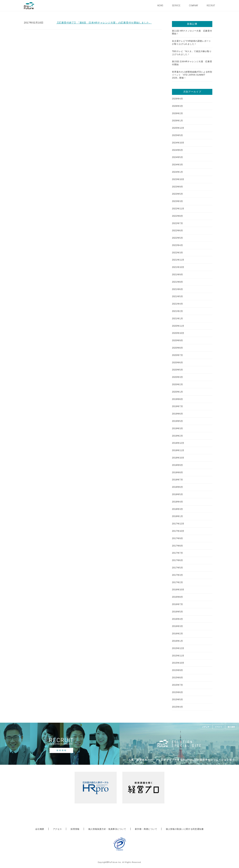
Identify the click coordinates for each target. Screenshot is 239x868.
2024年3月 (177, 165)
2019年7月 (177, 406)
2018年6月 (177, 487)
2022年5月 (177, 238)
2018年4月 (177, 502)
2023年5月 (177, 194)
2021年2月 (177, 311)
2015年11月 (178, 656)
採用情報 (75, 829)
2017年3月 (177, 575)
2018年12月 (178, 443)
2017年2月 (177, 582)
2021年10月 (178, 267)
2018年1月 (177, 516)
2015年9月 (177, 670)
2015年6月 (177, 692)
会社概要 (40, 829)
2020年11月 (178, 326)
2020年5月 (177, 370)
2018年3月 (177, 509)
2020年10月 (178, 333)
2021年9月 (177, 275)
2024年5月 (177, 157)
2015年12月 (178, 648)
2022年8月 (177, 216)
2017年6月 (177, 560)
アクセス (57, 829)
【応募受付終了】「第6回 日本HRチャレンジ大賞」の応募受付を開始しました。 (104, 23)
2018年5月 (177, 494)
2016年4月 (177, 619)
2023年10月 (178, 179)
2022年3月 (177, 253)
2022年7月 (177, 223)
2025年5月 (177, 135)
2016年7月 (177, 604)
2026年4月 (177, 99)
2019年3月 (177, 428)
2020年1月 (177, 392)
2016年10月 (178, 590)
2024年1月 (177, 172)
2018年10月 (178, 458)
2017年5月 (177, 568)
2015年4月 (177, 707)
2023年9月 (177, 187)
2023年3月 (177, 201)
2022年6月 (177, 231)
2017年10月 (178, 531)
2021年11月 (178, 260)
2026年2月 (177, 113)
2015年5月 (177, 700)
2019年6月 (177, 414)
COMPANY (194, 6)
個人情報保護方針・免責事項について (107, 829)
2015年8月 (177, 678)
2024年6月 (177, 150)
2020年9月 (177, 340)
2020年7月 (177, 355)
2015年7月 (177, 685)
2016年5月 (177, 612)
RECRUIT (211, 6)
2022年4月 (177, 245)
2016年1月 (177, 641)
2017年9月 (177, 538)
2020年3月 (177, 377)
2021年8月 (177, 282)
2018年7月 (177, 480)
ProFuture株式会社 (29, 6)
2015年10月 (178, 663)
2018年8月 (177, 472)
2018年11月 (178, 450)
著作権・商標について (146, 829)
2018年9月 (177, 465)
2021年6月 (177, 289)
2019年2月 (177, 436)
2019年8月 (177, 399)
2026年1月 (177, 121)
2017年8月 (177, 546)
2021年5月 (177, 296)
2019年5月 (177, 421)
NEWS (160, 6)
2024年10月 (178, 143)
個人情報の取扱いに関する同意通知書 (185, 829)
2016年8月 (177, 597)
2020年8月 (177, 348)
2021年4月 (177, 304)
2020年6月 (177, 363)
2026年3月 (177, 106)
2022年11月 (178, 209)
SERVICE (176, 6)
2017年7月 (177, 553)
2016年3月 (177, 626)
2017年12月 (178, 524)
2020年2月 (177, 384)
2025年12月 (178, 128)
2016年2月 (177, 634)
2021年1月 (177, 319)
